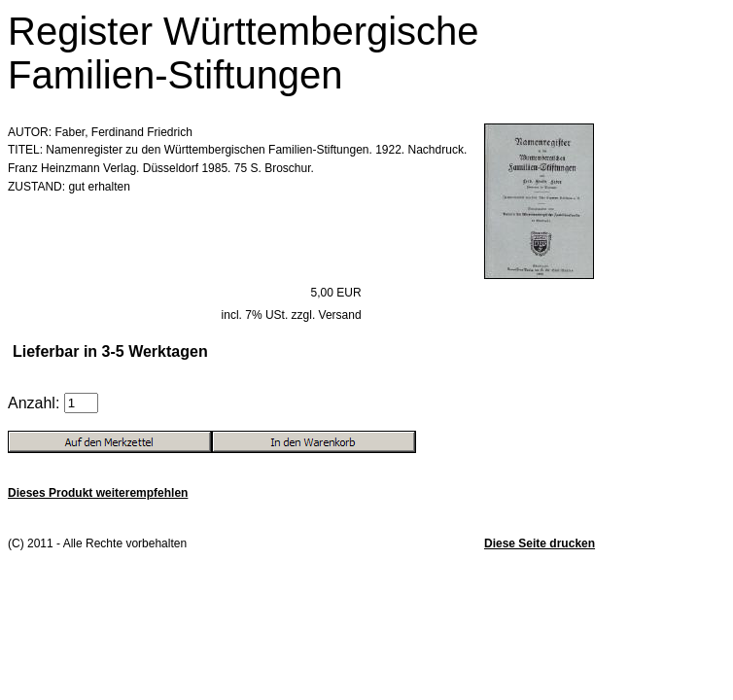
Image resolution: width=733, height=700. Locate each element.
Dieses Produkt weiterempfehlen (98, 493)
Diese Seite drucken (540, 543)
